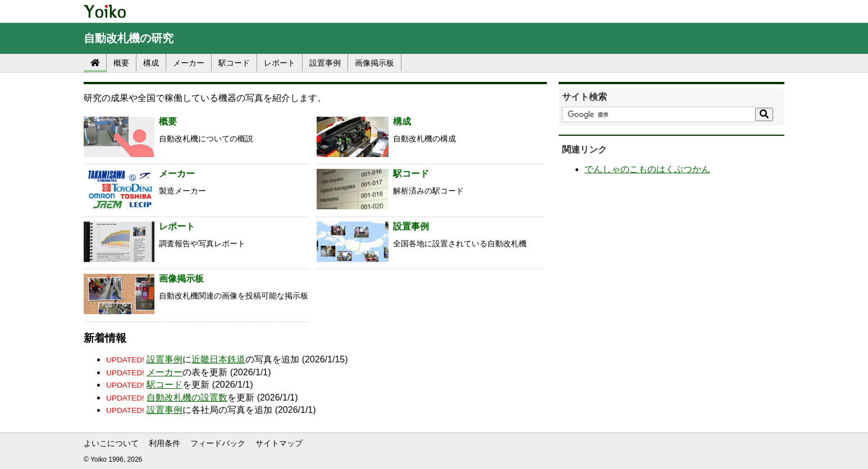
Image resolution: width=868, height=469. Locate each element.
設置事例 (325, 63)
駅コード (234, 63)
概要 (121, 63)
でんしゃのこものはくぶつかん (647, 169)
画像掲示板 (374, 63)
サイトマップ (279, 443)
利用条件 (165, 443)
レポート (280, 63)
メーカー (189, 63)
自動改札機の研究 (129, 38)
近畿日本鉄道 (218, 359)
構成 (151, 63)
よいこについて (111, 443)
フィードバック (218, 443)
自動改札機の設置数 (187, 397)
